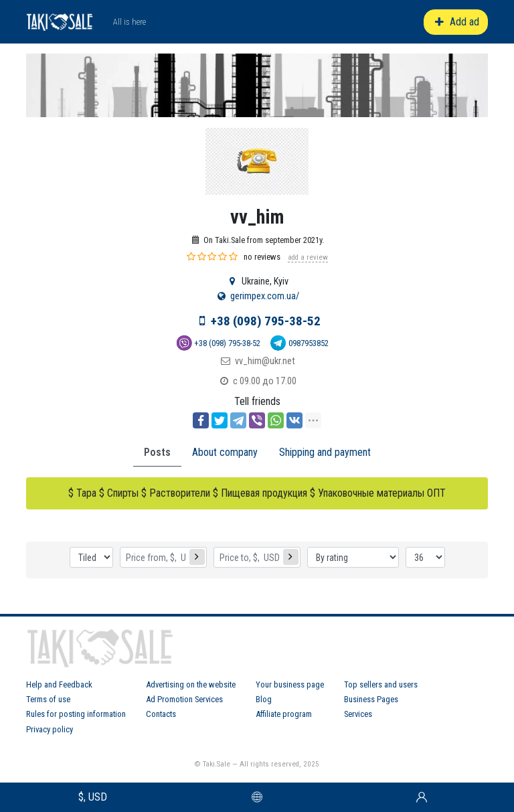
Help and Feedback (59, 684)
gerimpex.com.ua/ (265, 296)
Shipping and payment (325, 452)
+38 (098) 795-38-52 (266, 321)
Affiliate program (284, 714)
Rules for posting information (76, 714)
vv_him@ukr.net (265, 361)
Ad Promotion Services (184, 699)
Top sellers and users (381, 684)
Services (358, 714)
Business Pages (371, 699)
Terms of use (48, 699)
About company (225, 452)
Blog (264, 699)
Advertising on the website (191, 684)
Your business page (290, 684)
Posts (157, 452)
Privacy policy (50, 729)
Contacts (161, 714)
